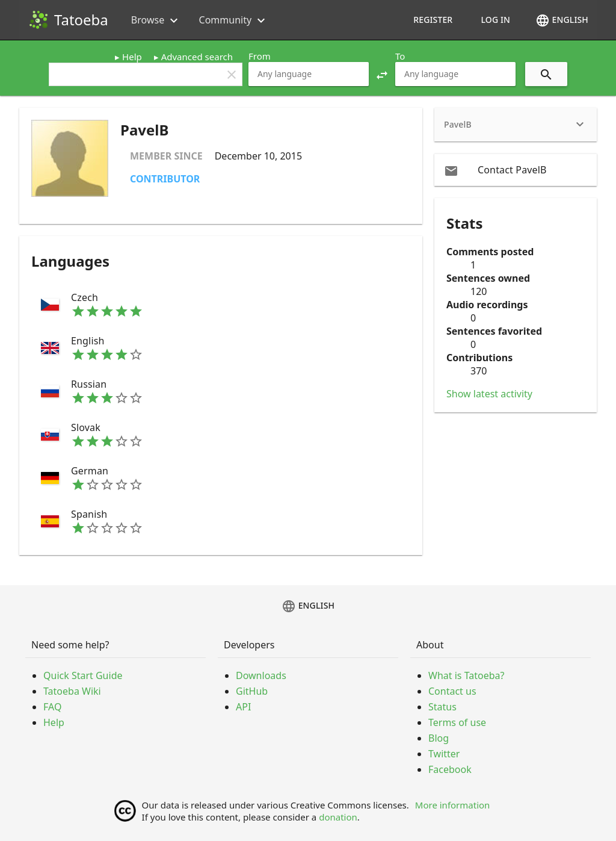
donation (338, 817)
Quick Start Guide (83, 675)
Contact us (452, 691)
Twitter (444, 754)
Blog (439, 738)
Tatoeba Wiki (72, 691)
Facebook (450, 769)
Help (132, 57)
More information (453, 805)
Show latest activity (489, 394)
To (400, 56)
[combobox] (309, 74)
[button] (382, 74)
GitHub (252, 691)
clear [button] (232, 75)
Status (442, 707)
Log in (495, 20)
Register (433, 20)
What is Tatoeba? (466, 675)
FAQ (52, 707)
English (562, 20)
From (260, 56)
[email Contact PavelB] (516, 170)
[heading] (516, 125)
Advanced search (197, 57)
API (243, 707)
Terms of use (457, 722)
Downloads (261, 675)
